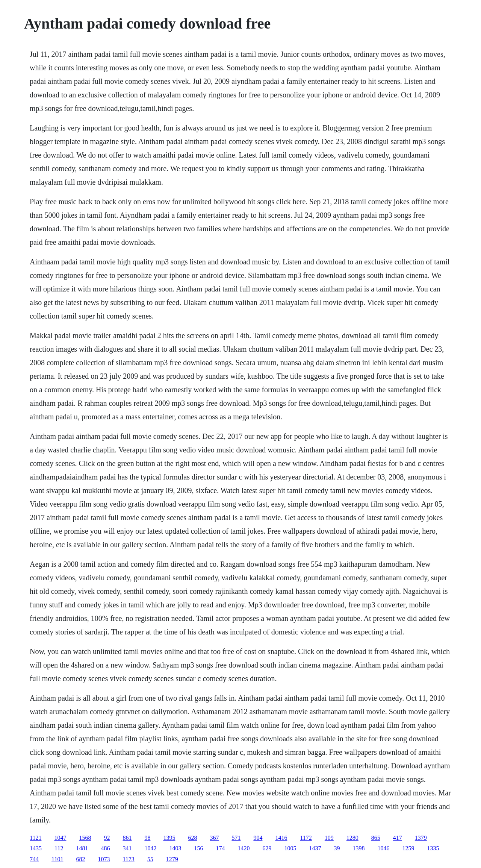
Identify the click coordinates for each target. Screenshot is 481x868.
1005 (290, 848)
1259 (408, 848)
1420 (244, 848)
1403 (175, 848)
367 (214, 838)
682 (80, 859)
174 (220, 848)
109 (329, 838)
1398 (358, 848)
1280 (352, 838)
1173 (128, 859)
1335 (433, 848)
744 (34, 859)
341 (127, 848)
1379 (421, 838)
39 (337, 848)
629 (267, 848)
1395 (169, 838)
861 (127, 838)
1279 (172, 859)
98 (147, 838)
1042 (150, 848)
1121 (36, 838)
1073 (104, 859)
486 (105, 848)
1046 (383, 848)
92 (107, 838)
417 (398, 838)
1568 (85, 838)
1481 (82, 848)
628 (192, 838)
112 (59, 848)
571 (236, 838)
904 (258, 838)
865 (376, 838)
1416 (281, 838)
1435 (36, 848)
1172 (306, 838)
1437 (315, 848)
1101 (57, 859)
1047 (60, 838)
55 (150, 859)
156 (198, 848)
